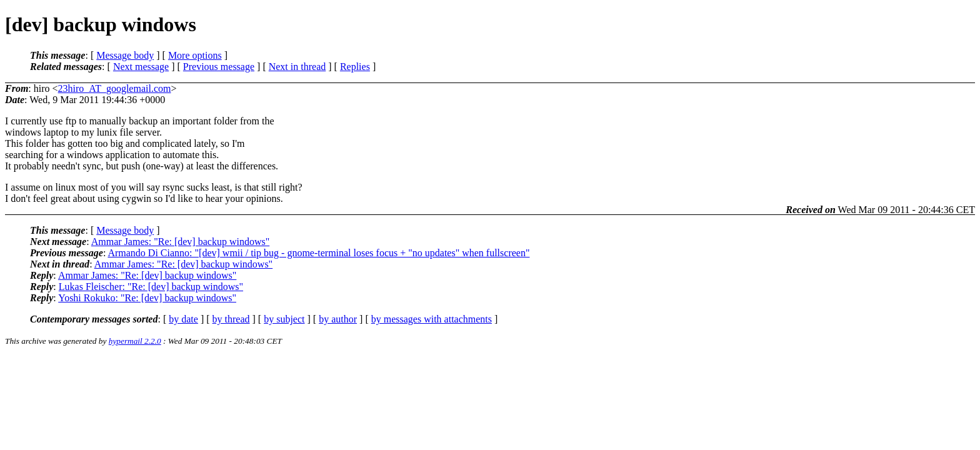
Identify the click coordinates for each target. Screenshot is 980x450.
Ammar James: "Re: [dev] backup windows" (180, 242)
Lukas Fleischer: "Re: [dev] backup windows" (151, 287)
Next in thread (297, 67)
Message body (125, 55)
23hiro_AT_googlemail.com (115, 88)
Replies (355, 67)
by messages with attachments (432, 319)
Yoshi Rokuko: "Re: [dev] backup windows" (147, 298)
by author (338, 319)
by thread (231, 319)
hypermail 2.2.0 (135, 341)
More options (195, 55)
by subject (284, 319)
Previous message (219, 67)
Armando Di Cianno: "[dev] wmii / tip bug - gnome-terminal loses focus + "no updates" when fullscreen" (318, 253)
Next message (141, 67)
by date (183, 319)
